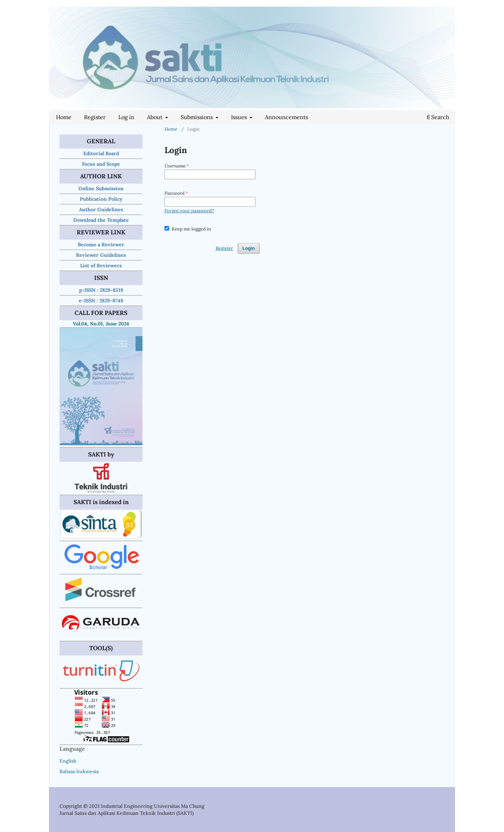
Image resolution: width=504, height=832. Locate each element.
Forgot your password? (189, 211)
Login (249, 248)
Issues (240, 117)
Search (438, 117)
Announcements (286, 117)
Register (95, 117)
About (155, 117)
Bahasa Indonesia (79, 771)
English (68, 761)
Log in (126, 117)
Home (64, 117)
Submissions (197, 117)
